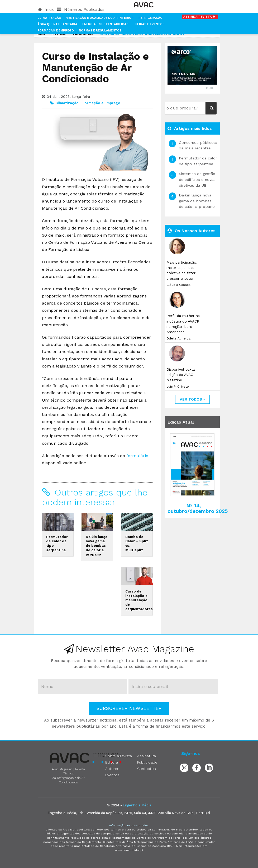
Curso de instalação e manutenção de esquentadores (139, 600)
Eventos (112, 775)
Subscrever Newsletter (129, 708)
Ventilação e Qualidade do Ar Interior (100, 18)
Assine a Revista (200, 17)
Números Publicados (81, 10)
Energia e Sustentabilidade (106, 24)
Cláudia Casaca (178, 285)
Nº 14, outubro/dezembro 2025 (198, 508)
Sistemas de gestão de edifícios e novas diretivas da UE (197, 179)
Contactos (147, 769)
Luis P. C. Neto (178, 387)
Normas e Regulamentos (100, 31)
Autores (112, 769)
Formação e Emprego (56, 31)
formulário (137, 456)
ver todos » (192, 399)
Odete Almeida (178, 338)
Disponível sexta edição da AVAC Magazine (181, 375)
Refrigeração (150, 18)
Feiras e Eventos (150, 24)
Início (46, 10)
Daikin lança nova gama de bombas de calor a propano (97, 546)
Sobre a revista (119, 756)
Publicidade (147, 762)
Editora (112, 762)
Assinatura (147, 756)
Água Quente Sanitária (57, 24)
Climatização (49, 18)
